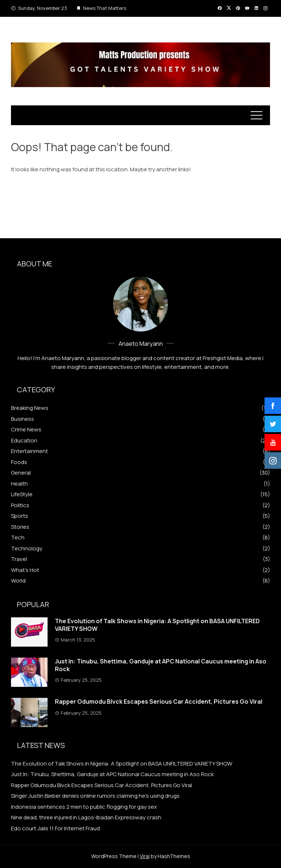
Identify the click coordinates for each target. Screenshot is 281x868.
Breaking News (30, 408)
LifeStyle (22, 494)
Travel (19, 559)
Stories (20, 527)
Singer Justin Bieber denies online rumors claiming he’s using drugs (95, 796)
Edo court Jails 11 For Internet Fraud (55, 828)
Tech (18, 538)
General (21, 473)
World (18, 581)
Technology (27, 549)
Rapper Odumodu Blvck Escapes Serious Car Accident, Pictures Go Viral (159, 701)
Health (19, 484)
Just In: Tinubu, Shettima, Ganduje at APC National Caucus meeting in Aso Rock (161, 665)
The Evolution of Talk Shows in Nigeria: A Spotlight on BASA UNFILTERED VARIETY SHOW (157, 625)
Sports (20, 516)
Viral (145, 856)
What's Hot (25, 570)
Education (24, 441)
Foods (19, 462)
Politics (20, 505)
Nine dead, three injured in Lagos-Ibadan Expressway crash (86, 817)
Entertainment (29, 451)
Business (23, 419)
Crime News (26, 430)
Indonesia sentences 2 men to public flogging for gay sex (84, 807)
